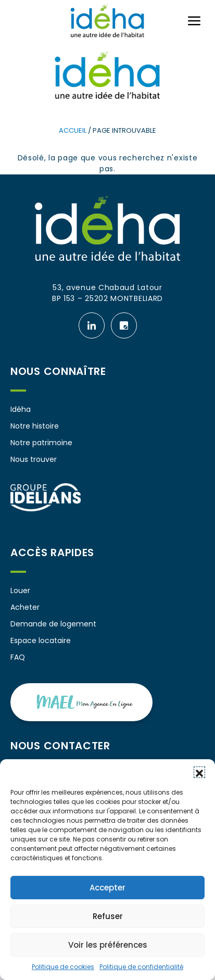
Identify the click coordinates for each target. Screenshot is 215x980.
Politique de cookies (63, 967)
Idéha (21, 409)
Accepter (107, 888)
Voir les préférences (108, 945)
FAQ (18, 657)
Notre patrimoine (41, 443)
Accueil (73, 130)
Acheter (25, 607)
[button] (199, 772)
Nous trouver (34, 459)
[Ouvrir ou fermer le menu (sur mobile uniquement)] (194, 21)
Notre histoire (35, 426)
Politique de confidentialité (141, 967)
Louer (20, 590)
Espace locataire (41, 640)
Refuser (108, 916)
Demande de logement (53, 624)
